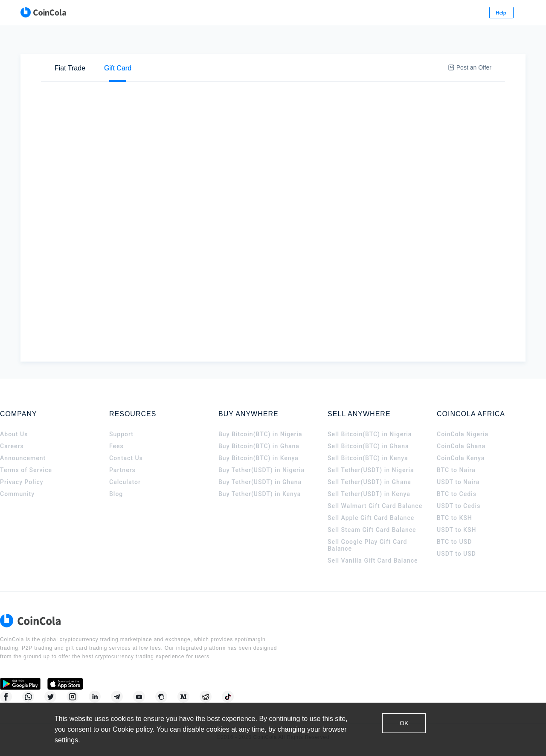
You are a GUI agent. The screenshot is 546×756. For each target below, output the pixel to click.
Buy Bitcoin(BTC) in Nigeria (260, 444)
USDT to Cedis (459, 516)
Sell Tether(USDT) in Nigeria (371, 480)
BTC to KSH (455, 528)
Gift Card (118, 43)
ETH (177, 72)
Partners (122, 480)
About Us (14, 444)
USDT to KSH (456, 540)
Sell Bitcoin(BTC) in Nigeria (370, 444)
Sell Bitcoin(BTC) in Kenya (368, 468)
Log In (451, 13)
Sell (105, 71)
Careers (12, 456)
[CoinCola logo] (34, 13)
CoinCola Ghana (461, 456)
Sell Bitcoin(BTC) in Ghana (368, 456)
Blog (116, 504)
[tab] (70, 43)
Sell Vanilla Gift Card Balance (373, 570)
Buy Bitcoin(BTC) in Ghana (259, 456)
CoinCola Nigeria (463, 444)
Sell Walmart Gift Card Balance (375, 516)
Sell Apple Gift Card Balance (371, 528)
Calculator (125, 492)
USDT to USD (456, 563)
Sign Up (492, 13)
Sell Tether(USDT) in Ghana (369, 492)
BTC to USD (454, 552)
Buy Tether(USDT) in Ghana (260, 492)
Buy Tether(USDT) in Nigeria (261, 480)
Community (17, 504)
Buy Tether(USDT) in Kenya (260, 504)
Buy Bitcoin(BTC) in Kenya (258, 468)
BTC (149, 72)
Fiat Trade (70, 43)
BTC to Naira (456, 480)
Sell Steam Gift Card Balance (372, 540)
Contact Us (126, 468)
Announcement (23, 468)
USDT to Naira (458, 492)
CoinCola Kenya (461, 468)
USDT (206, 72)
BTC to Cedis (457, 504)
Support (121, 444)
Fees (116, 456)
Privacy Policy (22, 492)
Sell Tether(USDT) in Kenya (369, 504)
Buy (73, 71)
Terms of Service (26, 480)
